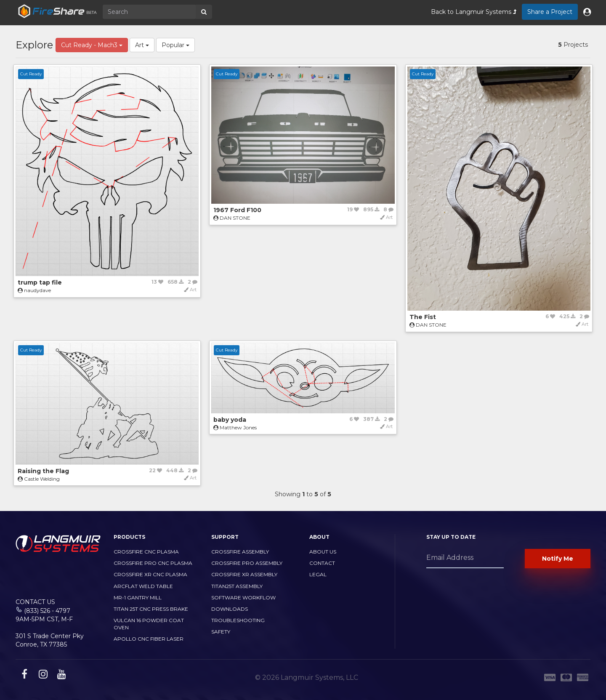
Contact (322, 563)
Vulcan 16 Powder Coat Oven (149, 624)
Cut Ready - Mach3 (92, 45)
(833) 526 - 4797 (47, 611)
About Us (323, 552)
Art (142, 45)
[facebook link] (23, 676)
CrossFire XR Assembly (244, 574)
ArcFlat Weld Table (143, 586)
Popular (175, 45)
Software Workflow (243, 598)
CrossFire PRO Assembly (247, 563)
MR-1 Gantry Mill (138, 598)
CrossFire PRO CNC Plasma (153, 563)
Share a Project (550, 12)
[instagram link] (42, 676)
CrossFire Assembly (240, 552)
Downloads (230, 609)
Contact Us (35, 602)
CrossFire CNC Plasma (146, 552)
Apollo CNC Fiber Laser (149, 639)
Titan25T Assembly (237, 586)
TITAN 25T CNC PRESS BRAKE (151, 609)
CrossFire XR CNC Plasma (150, 574)
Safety (221, 632)
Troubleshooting (238, 620)
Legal (318, 574)
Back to (474, 12)
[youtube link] (61, 676)
